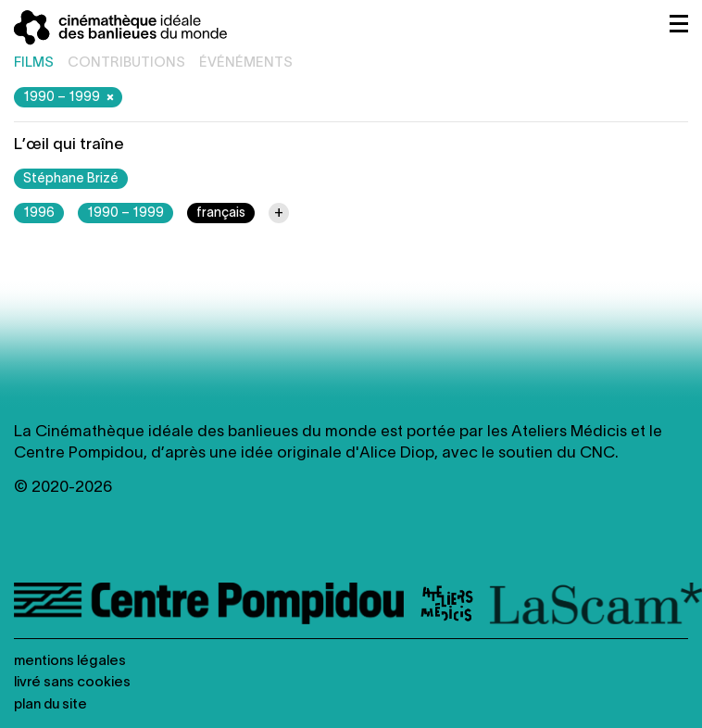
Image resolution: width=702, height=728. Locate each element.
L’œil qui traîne (69, 145)
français (221, 213)
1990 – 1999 (70, 97)
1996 (39, 213)
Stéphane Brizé (71, 179)
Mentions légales (70, 661)
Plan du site (50, 705)
